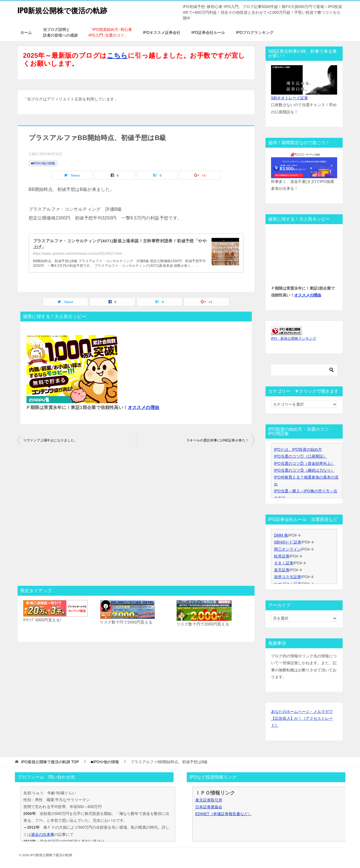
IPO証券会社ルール (208, 32)
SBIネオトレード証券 (290, 98)
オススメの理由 (144, 407)
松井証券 (282, 556)
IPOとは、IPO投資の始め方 (298, 449)
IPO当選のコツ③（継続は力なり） (304, 470)
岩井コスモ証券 (288, 577)
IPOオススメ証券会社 (162, 32)
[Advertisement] (136, 517)
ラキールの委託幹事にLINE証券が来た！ (218, 440)
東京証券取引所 (209, 800)
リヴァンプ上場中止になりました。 (50, 440)
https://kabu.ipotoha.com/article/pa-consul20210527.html (78, 254)
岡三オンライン (288, 549)
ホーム (26, 32)
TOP (50, 762)
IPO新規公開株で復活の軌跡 (69, 9)
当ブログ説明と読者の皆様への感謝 (60, 32)
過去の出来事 (43, 834)
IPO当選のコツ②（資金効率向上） (304, 463)
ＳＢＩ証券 (284, 563)
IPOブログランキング (255, 32)
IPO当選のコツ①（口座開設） (301, 456)
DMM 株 (281, 535)
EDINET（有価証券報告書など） (224, 814)
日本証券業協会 (209, 807)
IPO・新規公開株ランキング (294, 339)
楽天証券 (282, 570)
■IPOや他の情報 (43, 163)
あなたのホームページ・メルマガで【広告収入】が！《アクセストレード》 (302, 718)
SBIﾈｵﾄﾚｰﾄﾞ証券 (288, 542)
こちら (117, 55)
